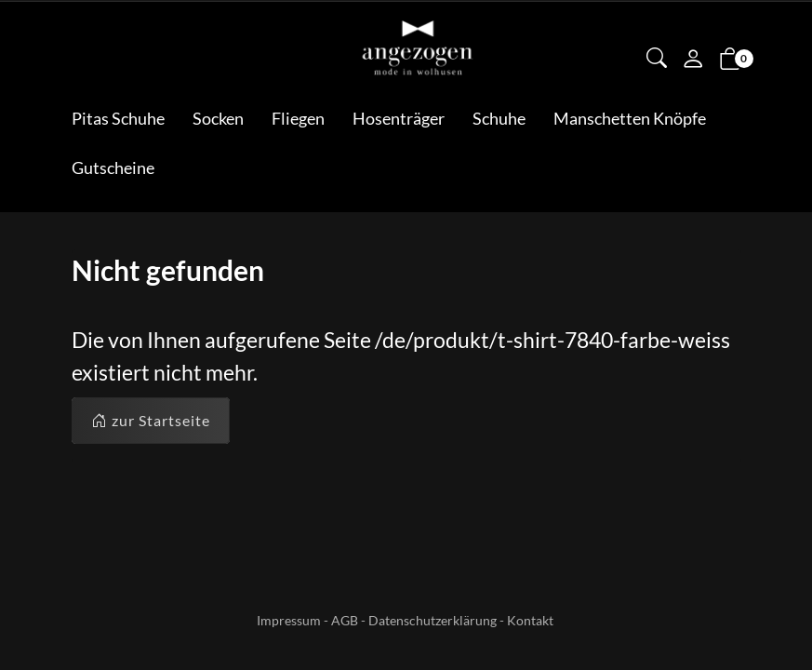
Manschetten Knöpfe (630, 118)
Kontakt (530, 620)
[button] (657, 60)
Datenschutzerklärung (433, 620)
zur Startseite (151, 421)
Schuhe (499, 118)
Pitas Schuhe (118, 118)
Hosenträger (399, 118)
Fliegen (298, 118)
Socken (218, 118)
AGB (345, 620)
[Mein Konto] (693, 60)
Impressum (289, 620)
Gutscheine (113, 167)
